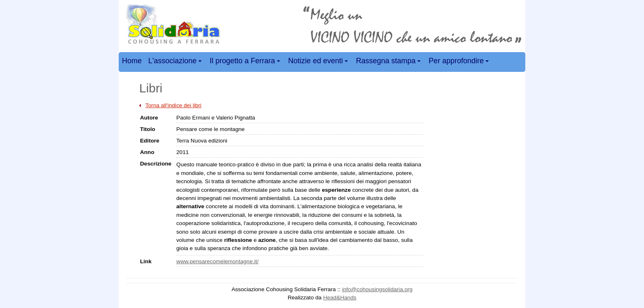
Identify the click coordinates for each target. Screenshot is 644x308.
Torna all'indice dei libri (173, 105)
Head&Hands (340, 298)
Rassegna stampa (390, 62)
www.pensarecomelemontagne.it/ (217, 261)
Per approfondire (460, 62)
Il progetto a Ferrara (246, 62)
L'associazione (176, 62)
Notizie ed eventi (319, 62)
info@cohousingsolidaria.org (377, 289)
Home (132, 61)
